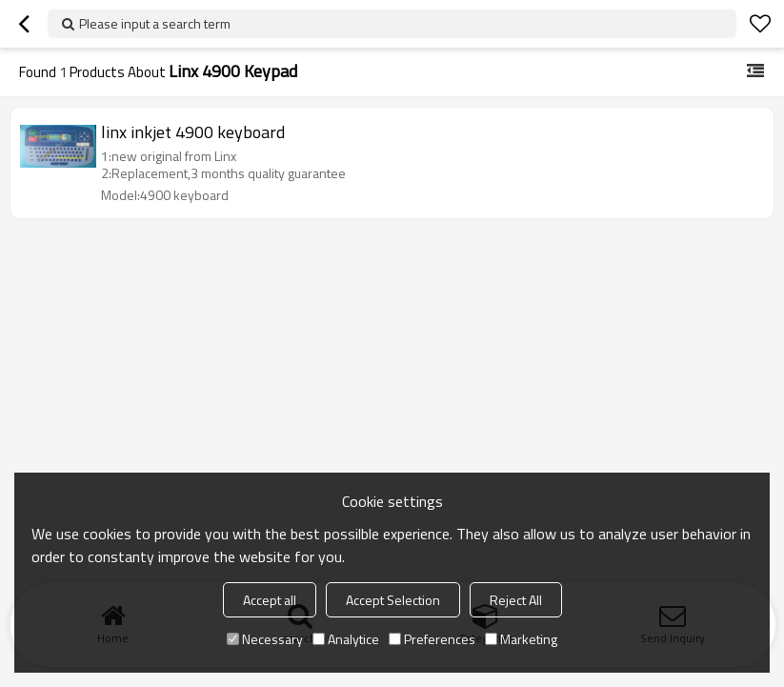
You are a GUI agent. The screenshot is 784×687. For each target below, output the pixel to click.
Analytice (346, 639)
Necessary (265, 639)
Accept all (270, 600)
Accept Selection (393, 600)
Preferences (432, 639)
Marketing (521, 639)
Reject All (516, 600)
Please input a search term (155, 23)
